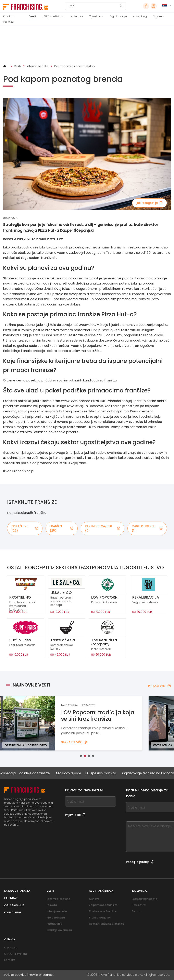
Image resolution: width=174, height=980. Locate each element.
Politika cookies (15, 975)
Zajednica (96, 16)
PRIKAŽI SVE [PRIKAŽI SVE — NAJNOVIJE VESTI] (160, 686)
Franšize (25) (62, 528)
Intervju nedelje (38, 66)
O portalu (11, 948)
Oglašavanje (118, 16)
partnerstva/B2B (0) (103, 528)
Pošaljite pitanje (140, 862)
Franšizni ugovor (100, 918)
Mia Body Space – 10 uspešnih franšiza (89, 773)
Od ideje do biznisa (59, 930)
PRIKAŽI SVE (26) (25, 528)
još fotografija (150, 203)
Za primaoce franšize (103, 905)
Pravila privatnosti (41, 975)
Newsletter (139, 905)
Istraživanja (54, 924)
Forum (136, 911)
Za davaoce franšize (103, 911)
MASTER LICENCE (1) (147, 528)
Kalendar (77, 16)
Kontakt (9, 960)
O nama (158, 16)
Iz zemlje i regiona (58, 899)
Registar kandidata (144, 899)
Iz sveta (52, 905)
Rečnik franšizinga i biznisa (107, 924)
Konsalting (140, 16)
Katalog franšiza (8, 19)
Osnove (94, 899)
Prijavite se (75, 815)
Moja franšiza (56, 918)
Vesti (33, 16)
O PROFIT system (15, 954)
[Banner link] (87, 45)
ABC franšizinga (54, 16)
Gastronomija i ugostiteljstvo (74, 66)
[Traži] (93, 6)
